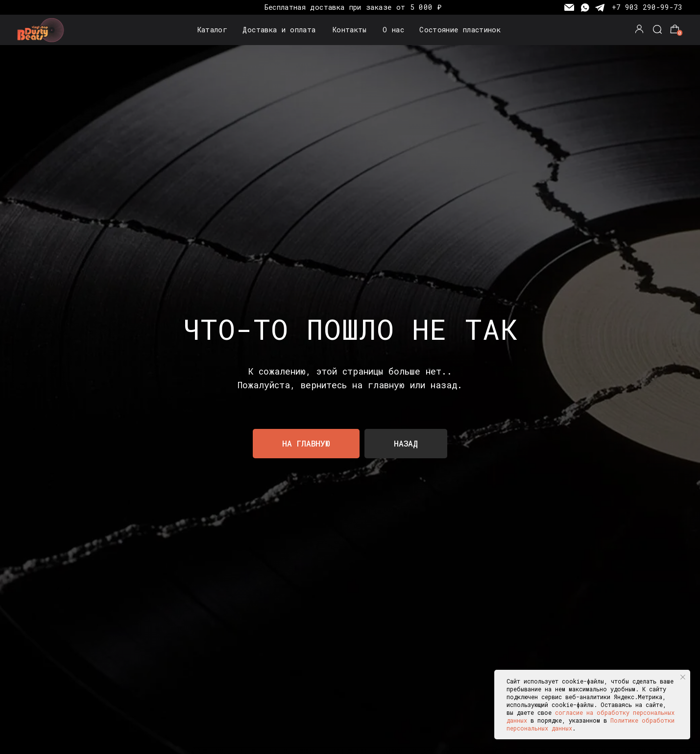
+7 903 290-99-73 (647, 7)
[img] (43, 30)
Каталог (213, 30)
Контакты (350, 30)
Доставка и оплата (279, 30)
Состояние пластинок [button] (460, 30)
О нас (393, 30)
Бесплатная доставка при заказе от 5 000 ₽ (353, 7)
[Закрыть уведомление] (683, 677)
